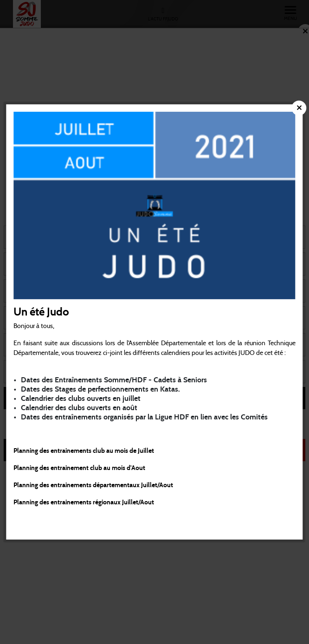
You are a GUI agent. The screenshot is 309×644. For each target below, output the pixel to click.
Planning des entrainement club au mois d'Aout (80, 468)
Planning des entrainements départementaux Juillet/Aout (93, 485)
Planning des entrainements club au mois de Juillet (84, 451)
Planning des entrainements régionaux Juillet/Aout (84, 502)
